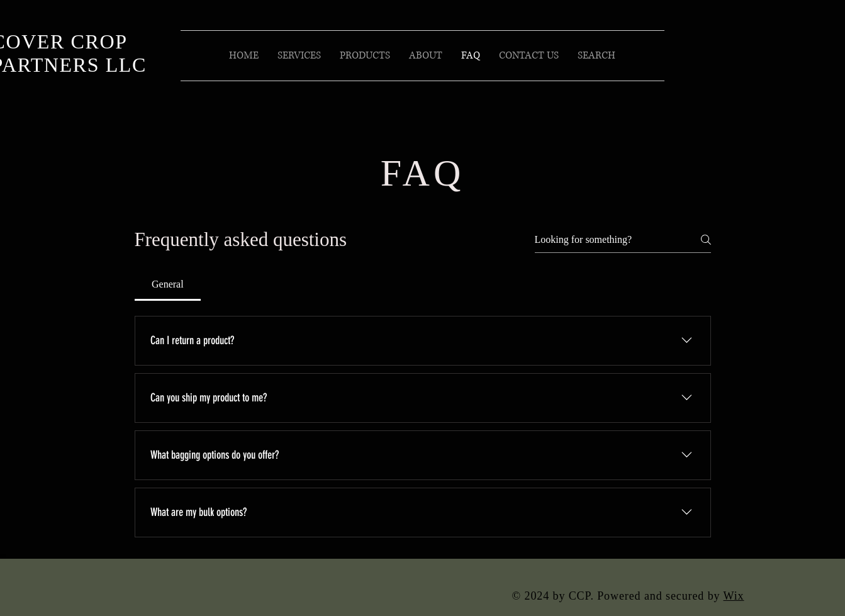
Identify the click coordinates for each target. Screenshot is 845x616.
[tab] (168, 284)
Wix (734, 596)
